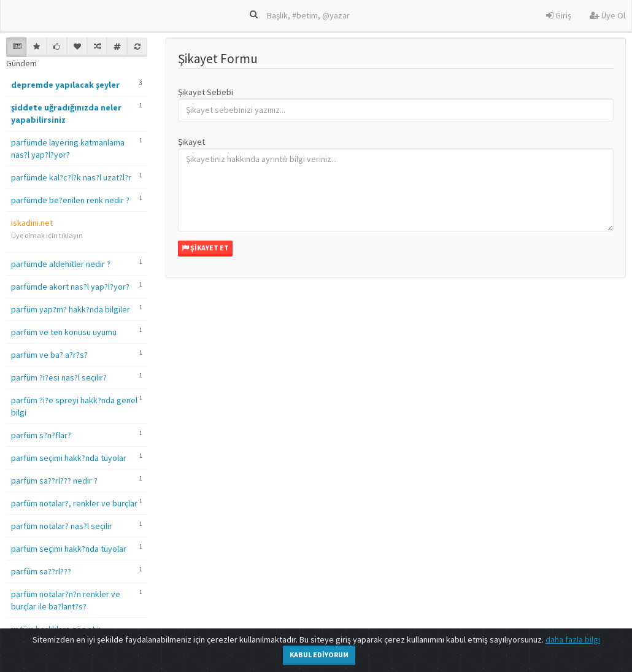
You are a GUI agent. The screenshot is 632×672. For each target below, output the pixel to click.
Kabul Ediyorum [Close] (319, 655)
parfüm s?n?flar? (41, 435)
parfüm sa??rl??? (41, 571)
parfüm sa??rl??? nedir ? (54, 481)
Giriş (559, 15)
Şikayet (191, 142)
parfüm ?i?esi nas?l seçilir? (59, 377)
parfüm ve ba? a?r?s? (49, 355)
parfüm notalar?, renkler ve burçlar (74, 503)
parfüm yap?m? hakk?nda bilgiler (71, 309)
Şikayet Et (205, 248)
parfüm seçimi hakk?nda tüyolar (69, 458)
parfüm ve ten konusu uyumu (64, 332)
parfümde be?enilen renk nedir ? (70, 200)
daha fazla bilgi (573, 639)
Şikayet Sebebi (206, 92)
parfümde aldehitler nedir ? (61, 264)
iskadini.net (32, 223)
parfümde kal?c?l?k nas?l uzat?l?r (71, 177)
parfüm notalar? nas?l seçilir (62, 526)
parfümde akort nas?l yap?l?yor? (70, 287)
